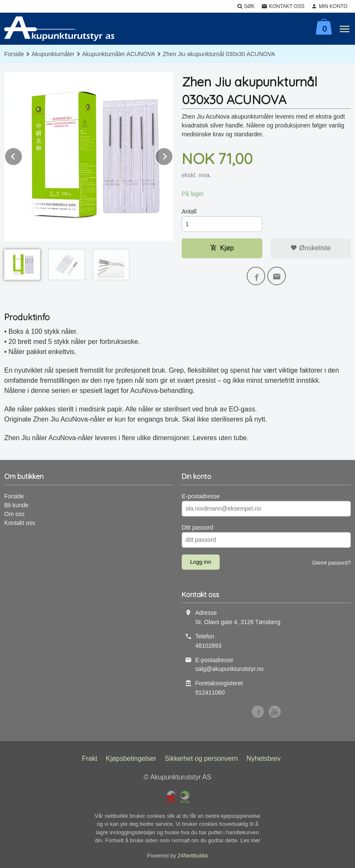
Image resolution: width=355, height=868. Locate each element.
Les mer (250, 840)
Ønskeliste (311, 248)
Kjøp (222, 248)
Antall (189, 211)
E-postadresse (201, 496)
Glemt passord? (331, 563)
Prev (22, 155)
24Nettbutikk (193, 856)
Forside (14, 54)
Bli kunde (16, 505)
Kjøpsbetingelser (131, 758)
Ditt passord (198, 527)
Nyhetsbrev (264, 758)
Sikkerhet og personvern (201, 758)
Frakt (89, 758)
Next (173, 155)
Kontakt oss (20, 523)
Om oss (14, 514)
